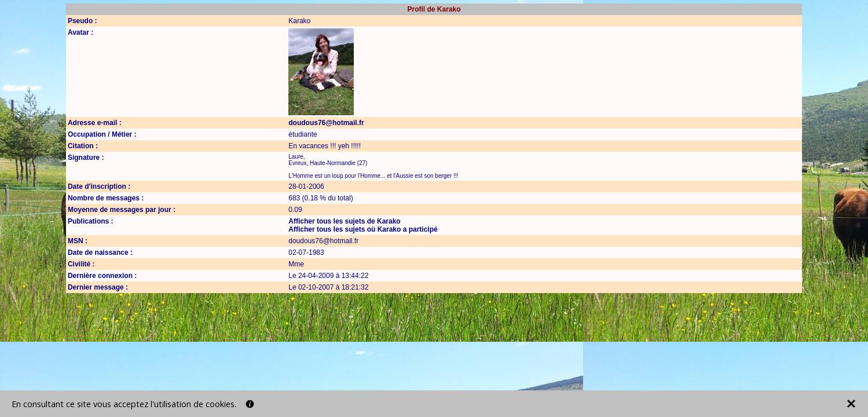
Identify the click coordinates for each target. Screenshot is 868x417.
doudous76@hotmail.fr (326, 123)
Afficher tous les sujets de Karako (344, 221)
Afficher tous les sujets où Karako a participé (363, 229)
